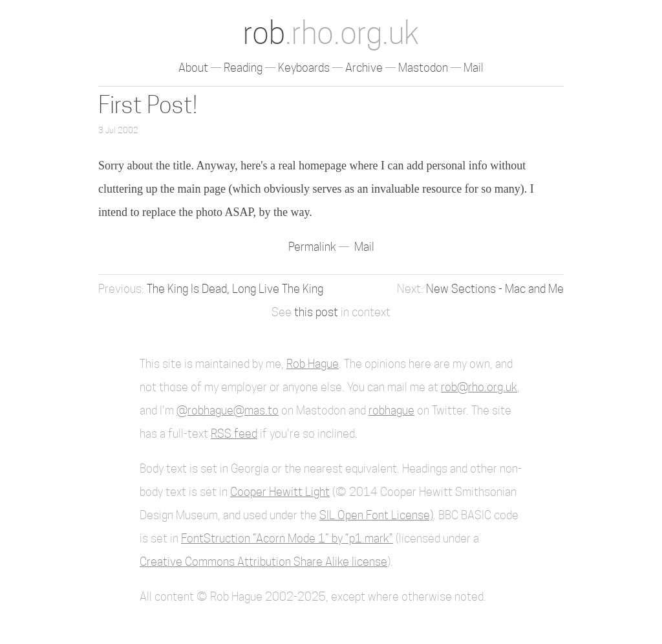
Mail (474, 68)
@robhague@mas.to (228, 410)
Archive (364, 68)
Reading (243, 68)
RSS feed (234, 434)
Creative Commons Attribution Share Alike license (263, 562)
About (193, 68)
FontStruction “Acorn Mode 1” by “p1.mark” (287, 538)
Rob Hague (313, 364)
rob (331, 33)
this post (316, 312)
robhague (391, 410)
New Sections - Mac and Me (495, 289)
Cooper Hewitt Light (280, 492)
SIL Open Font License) (376, 515)
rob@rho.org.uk (479, 387)
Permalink (314, 247)
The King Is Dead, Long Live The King (235, 289)
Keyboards (304, 68)
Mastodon (423, 68)
